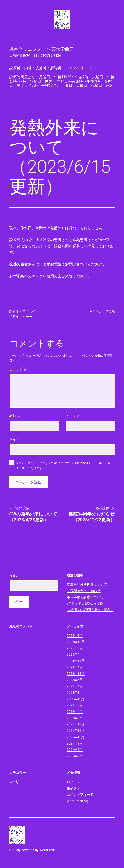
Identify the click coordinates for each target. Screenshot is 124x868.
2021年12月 (76, 724)
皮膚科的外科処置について (87, 584)
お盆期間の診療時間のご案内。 (90, 610)
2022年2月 (75, 718)
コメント (18, 370)
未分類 (110, 311)
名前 (15, 416)
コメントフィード (80, 794)
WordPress (47, 850)
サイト (14, 439)
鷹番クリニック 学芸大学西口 (42, 49)
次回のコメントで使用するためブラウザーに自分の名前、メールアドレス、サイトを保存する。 (63, 465)
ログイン (73, 782)
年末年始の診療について (85, 597)
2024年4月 (75, 667)
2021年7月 (75, 756)
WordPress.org (78, 801)
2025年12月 (76, 642)
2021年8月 (75, 750)
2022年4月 (75, 712)
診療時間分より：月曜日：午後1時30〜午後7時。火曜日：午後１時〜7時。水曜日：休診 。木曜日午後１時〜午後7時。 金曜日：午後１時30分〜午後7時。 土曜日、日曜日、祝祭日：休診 (62, 81)
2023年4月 (75, 686)
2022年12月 (76, 699)
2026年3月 (75, 636)
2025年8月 (75, 648)
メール (73, 416)
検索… (14, 575)
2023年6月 (75, 680)
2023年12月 (76, 674)
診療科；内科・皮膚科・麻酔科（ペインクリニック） (54, 68)
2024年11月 (76, 661)
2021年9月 (75, 743)
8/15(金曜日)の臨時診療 (85, 603)
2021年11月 (76, 731)
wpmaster (26, 316)
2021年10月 (76, 737)
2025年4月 (75, 654)
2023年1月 (75, 692)
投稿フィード (77, 788)
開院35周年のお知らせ (84, 591)
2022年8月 (75, 705)
